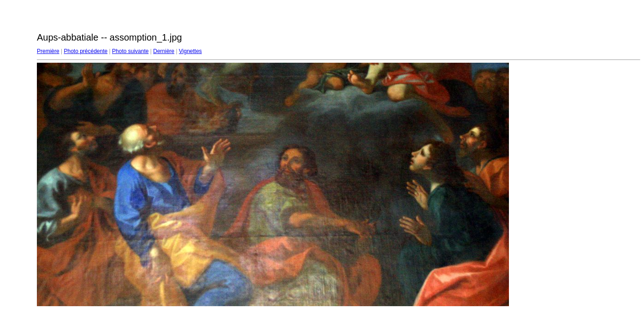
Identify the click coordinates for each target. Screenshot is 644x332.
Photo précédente (86, 51)
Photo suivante (130, 51)
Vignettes (190, 51)
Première (48, 51)
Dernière (164, 51)
